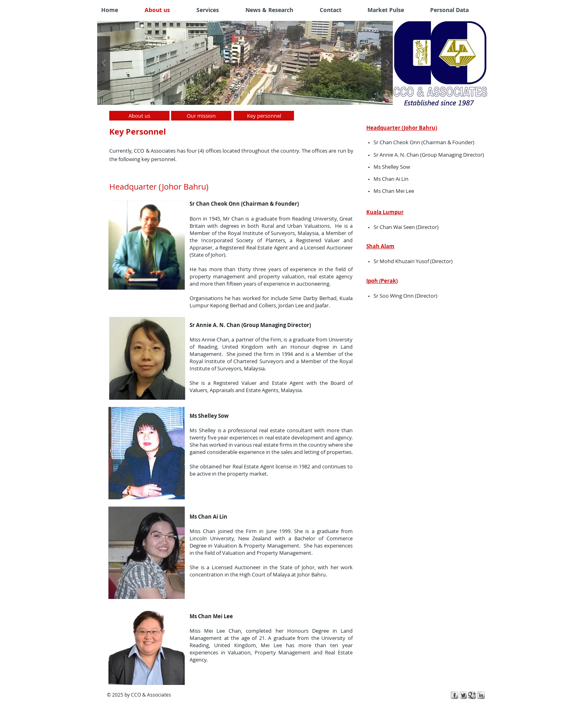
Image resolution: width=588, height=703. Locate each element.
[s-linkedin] (481, 695)
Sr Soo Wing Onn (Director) (405, 296)
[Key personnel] (264, 116)
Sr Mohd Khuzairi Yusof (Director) (413, 261)
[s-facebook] (454, 695)
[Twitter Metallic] (463, 695)
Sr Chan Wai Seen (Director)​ (406, 227)
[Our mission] (201, 116)
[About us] (139, 116)
